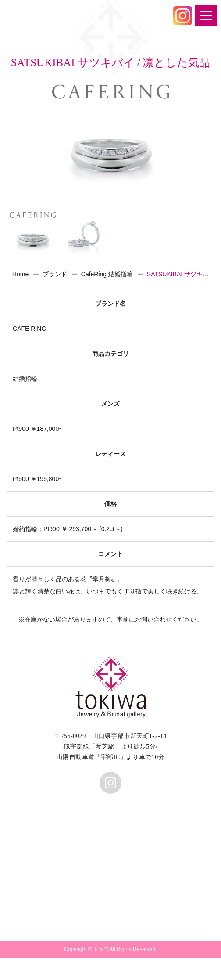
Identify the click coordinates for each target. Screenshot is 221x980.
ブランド (55, 274)
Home (20, 274)
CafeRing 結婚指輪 (107, 274)
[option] (110, 143)
